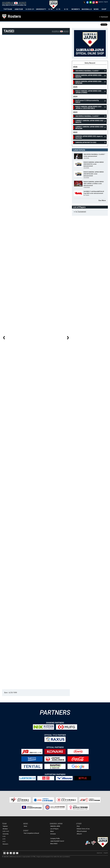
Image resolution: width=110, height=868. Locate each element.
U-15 (58, 9)
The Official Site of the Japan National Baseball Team (15, 4)
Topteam (5, 826)
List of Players (54, 829)
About (52, 831)
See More (102, 200)
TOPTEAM (8, 9)
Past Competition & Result (31, 833)
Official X (79, 834)
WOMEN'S (76, 9)
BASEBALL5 (87, 9)
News (25, 826)
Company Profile (55, 839)
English (106, 2)
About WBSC (54, 844)
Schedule (53, 834)
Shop (78, 826)
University (6, 834)
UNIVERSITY (41, 9)
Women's (5, 844)
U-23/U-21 (30, 9)
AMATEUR (19, 9)
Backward (104, 17)
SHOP (104, 9)
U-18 (51, 9)
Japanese (101, 2)
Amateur (5, 829)
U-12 (66, 9)
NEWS (96, 9)
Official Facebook (82, 831)
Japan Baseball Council (57, 841)
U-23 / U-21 (6, 831)
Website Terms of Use (83, 829)
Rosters (14, 16)
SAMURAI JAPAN (55, 826)
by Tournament (81, 212)
